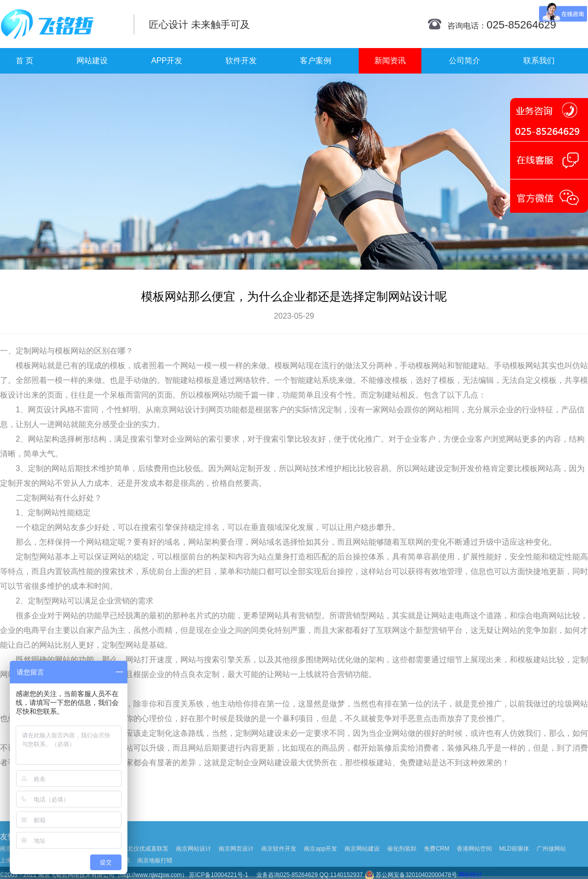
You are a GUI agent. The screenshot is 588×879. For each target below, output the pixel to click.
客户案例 (316, 61)
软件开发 (241, 61)
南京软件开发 (279, 864)
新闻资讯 (390, 61)
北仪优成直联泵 (148, 864)
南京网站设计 (194, 864)
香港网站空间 (474, 864)
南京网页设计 (236, 864)
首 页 (24, 61)
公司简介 (465, 61)
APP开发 (167, 61)
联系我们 (539, 61)
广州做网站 (551, 864)
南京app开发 (320, 864)
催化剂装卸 (402, 864)
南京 (161, 410)
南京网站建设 (362, 864)
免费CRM (436, 864)
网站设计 (185, 410)
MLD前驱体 (514, 864)
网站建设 (92, 61)
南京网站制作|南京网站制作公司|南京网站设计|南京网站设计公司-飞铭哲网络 (60, 24)
